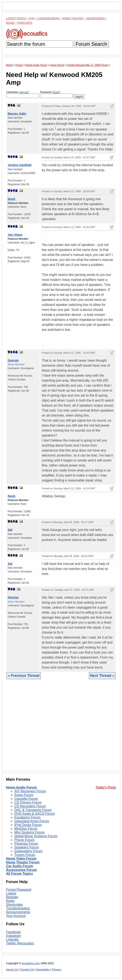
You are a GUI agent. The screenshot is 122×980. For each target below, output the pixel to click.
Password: (56, 94)
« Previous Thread (24, 676)
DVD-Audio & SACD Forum (35, 814)
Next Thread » (102, 676)
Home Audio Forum (21, 787)
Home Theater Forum (23, 862)
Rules (10, 901)
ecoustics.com (31, 963)
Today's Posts (106, 787)
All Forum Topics (19, 874)
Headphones (96, 18)
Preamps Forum (26, 844)
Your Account (16, 916)
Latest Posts (16, 18)
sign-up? (24, 92)
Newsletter (43, 969)
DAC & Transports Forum (33, 810)
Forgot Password (19, 890)
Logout (11, 893)
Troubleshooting (18, 908)
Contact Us (27, 969)
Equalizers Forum (27, 817)
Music (10, 23)
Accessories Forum (22, 870)
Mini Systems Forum (30, 832)
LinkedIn (12, 940)
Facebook (13, 932)
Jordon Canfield (20, 165)
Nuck (12, 199)
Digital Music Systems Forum (36, 836)
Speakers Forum (27, 847)
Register (12, 897)
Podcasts (25, 23)
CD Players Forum (28, 802)
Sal (10, 530)
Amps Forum (24, 795)
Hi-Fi (32, 18)
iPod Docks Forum (28, 825)
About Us (12, 969)
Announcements (18, 912)
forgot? (56, 92)
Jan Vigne (15, 235)
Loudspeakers (48, 18)
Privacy (57, 969)
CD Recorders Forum (30, 806)
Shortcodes (14, 905)
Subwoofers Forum (28, 851)
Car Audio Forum (20, 866)
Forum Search (91, 44)
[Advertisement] (61, 728)
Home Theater (73, 18)
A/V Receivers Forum (30, 791)
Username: (23, 94)
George (13, 360)
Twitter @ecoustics (20, 943)
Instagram (13, 936)
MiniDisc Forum (26, 829)
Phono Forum (24, 840)
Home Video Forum (21, 859)
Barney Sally (17, 114)
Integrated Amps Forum (32, 821)
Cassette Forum (26, 799)
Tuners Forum (25, 855)
